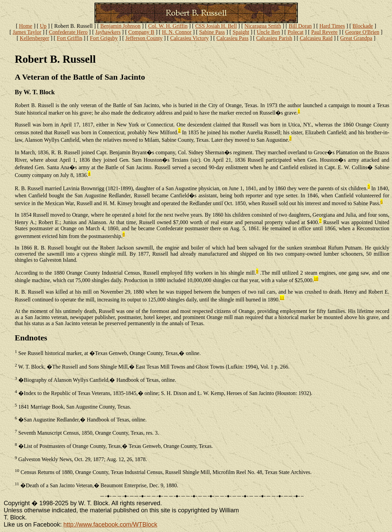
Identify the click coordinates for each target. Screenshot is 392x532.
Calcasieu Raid (316, 38)
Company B (141, 32)
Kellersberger (34, 38)
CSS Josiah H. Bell (216, 26)
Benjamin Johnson (120, 26)
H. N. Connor (177, 32)
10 (316, 279)
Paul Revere (324, 32)
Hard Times (332, 26)
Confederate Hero (68, 32)
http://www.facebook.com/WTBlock (110, 525)
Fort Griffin (70, 38)
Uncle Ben (268, 32)
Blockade (363, 26)
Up (43, 26)
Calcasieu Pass (233, 38)
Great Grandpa (356, 38)
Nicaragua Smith (263, 26)
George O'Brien (362, 32)
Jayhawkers (108, 32)
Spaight (241, 32)
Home (26, 26)
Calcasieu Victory (189, 38)
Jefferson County (144, 38)
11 (282, 298)
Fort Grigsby (104, 38)
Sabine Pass (212, 32)
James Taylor (27, 32)
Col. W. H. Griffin (168, 26)
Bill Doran (300, 26)
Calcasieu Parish (274, 38)
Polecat (296, 32)
